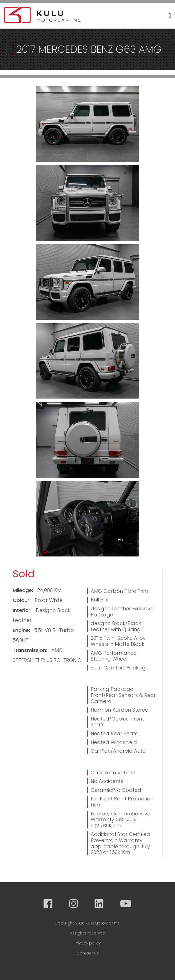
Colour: (22, 600)
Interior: (23, 610)
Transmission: (31, 650)
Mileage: (24, 590)
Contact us (88, 953)
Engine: (22, 630)
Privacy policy (88, 943)
